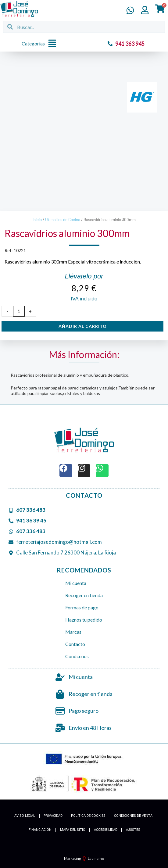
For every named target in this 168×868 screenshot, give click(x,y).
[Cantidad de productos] (19, 311)
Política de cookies (88, 816)
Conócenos (77, 656)
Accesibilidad (106, 830)
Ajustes (133, 830)
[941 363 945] (110, 44)
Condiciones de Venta (133, 816)
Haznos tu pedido (84, 620)
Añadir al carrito (83, 326)
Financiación (40, 830)
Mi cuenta (76, 583)
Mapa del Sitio (73, 830)
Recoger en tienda (84, 595)
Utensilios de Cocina (63, 220)
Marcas (73, 632)
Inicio (37, 220)
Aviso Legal (25, 816)
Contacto (75, 644)
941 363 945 (130, 44)
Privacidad (53, 816)
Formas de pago (82, 607)
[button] (41, 44)
